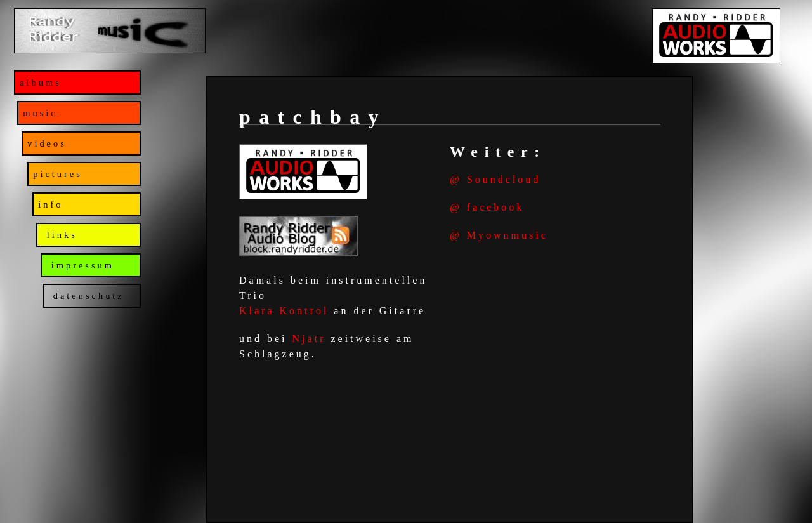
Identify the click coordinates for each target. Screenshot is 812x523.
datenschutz (86, 296)
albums (41, 83)
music (40, 113)
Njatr (309, 339)
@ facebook (487, 207)
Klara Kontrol (284, 311)
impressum (80, 265)
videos (47, 143)
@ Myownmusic (499, 235)
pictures (58, 174)
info (50, 204)
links (60, 235)
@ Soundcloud (495, 179)
